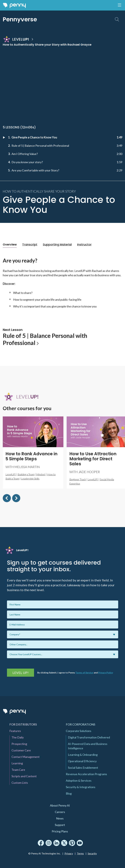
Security (92, 853)
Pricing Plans (60, 831)
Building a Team (26, 474)
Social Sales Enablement (83, 768)
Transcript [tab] (30, 244)
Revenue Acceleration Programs (86, 774)
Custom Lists (20, 783)
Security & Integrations (81, 787)
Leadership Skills (30, 478)
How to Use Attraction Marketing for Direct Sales (93, 459)
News (60, 818)
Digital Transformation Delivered (89, 737)
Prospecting (19, 744)
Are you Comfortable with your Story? (35, 170)
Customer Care (21, 750)
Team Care (18, 770)
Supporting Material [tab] (57, 244)
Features (15, 731)
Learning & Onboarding (83, 755)
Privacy (69, 853)
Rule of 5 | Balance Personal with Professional (40, 146)
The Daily (18, 737)
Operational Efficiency (82, 761)
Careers (60, 812)
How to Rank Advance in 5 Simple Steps (31, 456)
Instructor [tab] (84, 244)
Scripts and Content (24, 776)
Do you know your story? (27, 162)
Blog (69, 793)
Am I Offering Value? (25, 154)
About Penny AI (60, 805)
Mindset (41, 474)
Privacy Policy (106, 673)
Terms (80, 853)
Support (60, 825)
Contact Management (26, 757)
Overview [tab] (10, 244)
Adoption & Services (79, 781)
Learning (17, 763)
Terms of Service (84, 673)
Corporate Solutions (79, 731)
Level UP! (21, 673)
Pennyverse (20, 19)
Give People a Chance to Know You (34, 137)
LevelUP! (11, 474)
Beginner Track (78, 479)
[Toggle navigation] (119, 5)
